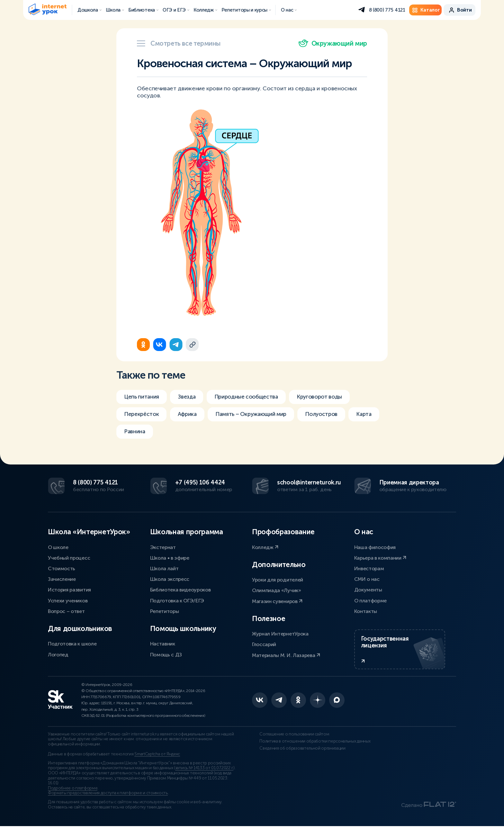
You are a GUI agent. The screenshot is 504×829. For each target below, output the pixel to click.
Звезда (189, 404)
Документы (368, 589)
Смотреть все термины (179, 43)
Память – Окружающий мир (258, 422)
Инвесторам (369, 568)
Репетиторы (165, 611)
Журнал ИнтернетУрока (280, 633)
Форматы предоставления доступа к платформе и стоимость (108, 796)
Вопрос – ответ (66, 611)
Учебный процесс (69, 557)
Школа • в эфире (170, 557)
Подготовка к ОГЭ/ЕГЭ (177, 600)
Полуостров (332, 422)
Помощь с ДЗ (166, 654)
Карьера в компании (380, 557)
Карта (132, 440)
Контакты (366, 611)
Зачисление (62, 579)
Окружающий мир (333, 43)
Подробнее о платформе (73, 791)
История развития (69, 589)
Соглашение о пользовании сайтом (287, 737)
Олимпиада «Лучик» (277, 590)
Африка (191, 422)
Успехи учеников (68, 600)
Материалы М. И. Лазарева (286, 655)
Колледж (265, 547)
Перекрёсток (143, 422)
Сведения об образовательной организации (295, 756)
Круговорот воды (329, 404)
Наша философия (375, 547)
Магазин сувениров (277, 601)
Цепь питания (142, 404)
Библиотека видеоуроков (180, 589)
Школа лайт (164, 568)
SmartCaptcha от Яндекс (157, 757)
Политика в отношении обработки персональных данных (300, 746)
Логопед (58, 654)
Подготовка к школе (72, 643)
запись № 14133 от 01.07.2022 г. (204, 771)
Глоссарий (264, 644)
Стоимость (62, 568)
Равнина (170, 440)
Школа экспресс (170, 579)
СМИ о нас (367, 579)
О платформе (370, 600)
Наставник (163, 643)
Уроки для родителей (278, 579)
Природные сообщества (252, 404)
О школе (58, 547)
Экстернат (163, 547)
